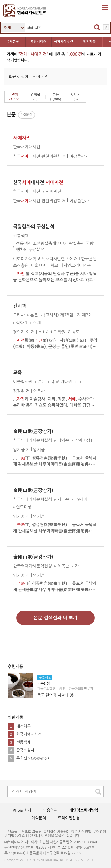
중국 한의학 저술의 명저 (57, 695)
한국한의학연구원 (81, 689)
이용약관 (50, 810)
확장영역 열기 (105, 7)
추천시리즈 (38, 42)
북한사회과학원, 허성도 (59, 332)
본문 (56, 97)
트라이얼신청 (69, 818)
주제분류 (13, 42)
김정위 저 (21, 391)
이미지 (76, 97)
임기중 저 (21, 450)
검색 (97, 27)
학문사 (39, 391)
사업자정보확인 (85, 847)
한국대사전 (38, 182)
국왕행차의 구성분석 (34, 227)
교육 (17, 373)
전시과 (20, 306)
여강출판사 (79, 156)
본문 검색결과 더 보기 (55, 618)
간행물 (35, 97)
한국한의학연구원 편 (52, 689)
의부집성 (44, 684)
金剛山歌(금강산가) (33, 431)
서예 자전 (41, 76)
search (98, 792)
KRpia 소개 (22, 810)
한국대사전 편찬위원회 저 (40, 156)
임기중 (39, 450)
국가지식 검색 (64, 42)
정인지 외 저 (24, 332)
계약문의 (39, 818)
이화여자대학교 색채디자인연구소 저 (45, 259)
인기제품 (89, 42)
